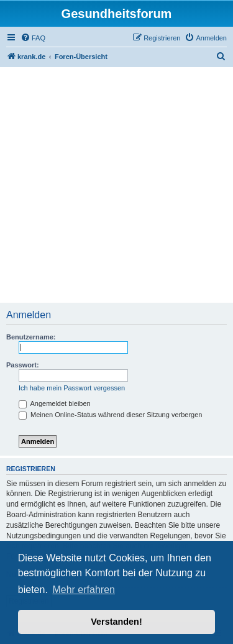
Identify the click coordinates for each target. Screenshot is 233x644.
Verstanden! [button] (116, 622)
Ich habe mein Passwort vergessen (72, 388)
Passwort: (23, 365)
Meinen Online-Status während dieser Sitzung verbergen (110, 415)
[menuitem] (33, 38)
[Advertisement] (116, 186)
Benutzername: (31, 337)
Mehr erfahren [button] (84, 590)
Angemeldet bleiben (55, 403)
